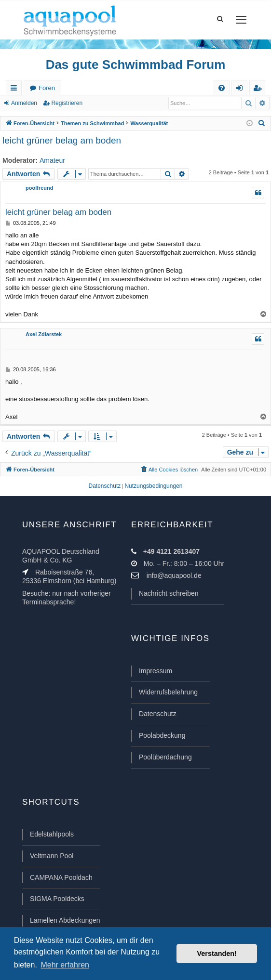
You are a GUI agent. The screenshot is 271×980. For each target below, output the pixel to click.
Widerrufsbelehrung (168, 692)
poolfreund (39, 188)
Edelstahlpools (52, 834)
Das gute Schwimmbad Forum (136, 65)
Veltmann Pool (52, 856)
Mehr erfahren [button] (65, 965)
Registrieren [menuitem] (259, 90)
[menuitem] (222, 88)
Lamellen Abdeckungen (65, 920)
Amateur (52, 160)
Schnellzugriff (16, 90)
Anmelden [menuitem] (242, 90)
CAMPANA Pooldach (61, 877)
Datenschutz (158, 714)
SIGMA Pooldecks (57, 899)
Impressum (156, 671)
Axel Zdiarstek (44, 334)
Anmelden (24, 103)
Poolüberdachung (165, 757)
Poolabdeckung (162, 735)
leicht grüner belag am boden (62, 140)
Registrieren (67, 103)
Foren (47, 88)
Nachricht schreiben (169, 593)
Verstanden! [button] (217, 954)
